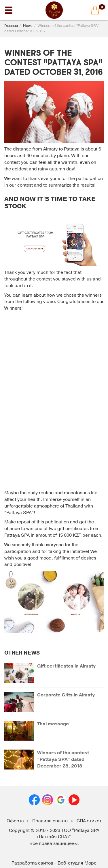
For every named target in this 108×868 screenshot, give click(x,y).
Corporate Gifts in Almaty (66, 695)
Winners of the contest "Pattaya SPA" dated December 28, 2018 (63, 759)
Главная (11, 26)
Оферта (15, 821)
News (28, 26)
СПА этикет (89, 821)
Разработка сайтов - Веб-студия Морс (54, 863)
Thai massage (53, 724)
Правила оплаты (50, 821)
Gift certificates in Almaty (66, 666)
